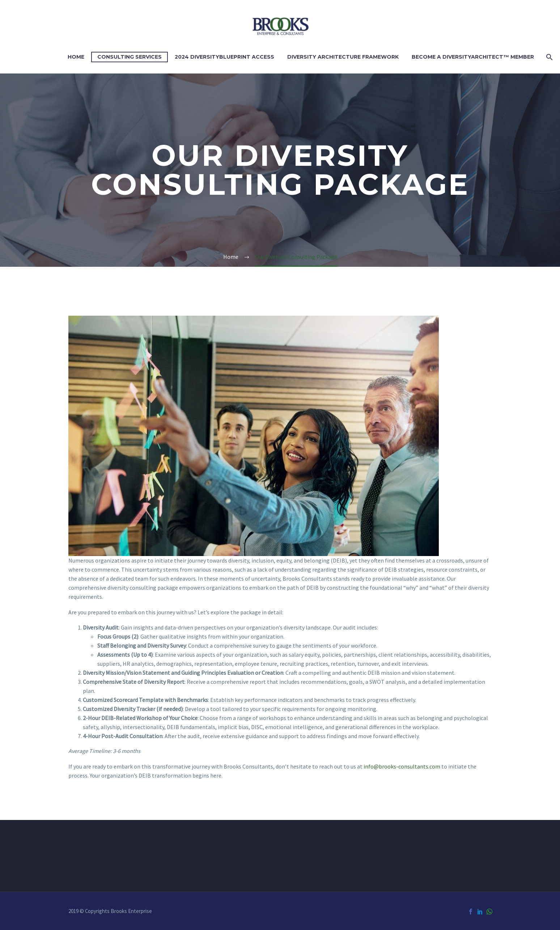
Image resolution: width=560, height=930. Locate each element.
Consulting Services (130, 57)
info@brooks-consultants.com (402, 766)
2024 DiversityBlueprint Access (224, 57)
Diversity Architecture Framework (343, 57)
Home (76, 57)
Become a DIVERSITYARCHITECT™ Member (473, 57)
